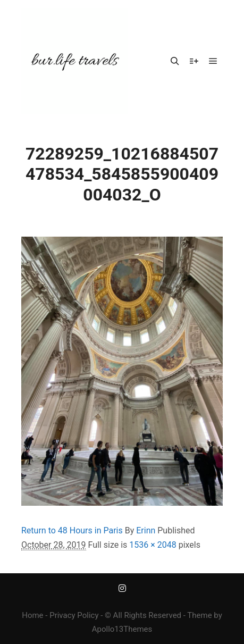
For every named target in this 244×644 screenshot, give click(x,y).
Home (32, 615)
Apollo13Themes (122, 629)
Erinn (146, 530)
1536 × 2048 (153, 545)
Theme (199, 615)
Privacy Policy (74, 615)
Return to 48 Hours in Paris (72, 530)
